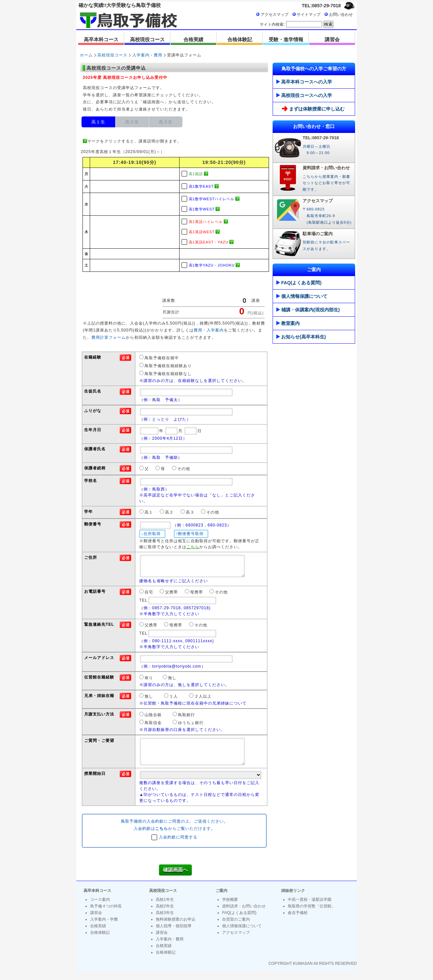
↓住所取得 (151, 534)
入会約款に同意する (178, 845)
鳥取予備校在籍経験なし (168, 374)
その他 (184, 469)
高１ (149, 512)
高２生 (132, 122)
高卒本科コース (101, 39)
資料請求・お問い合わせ (244, 915)
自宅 (149, 596)
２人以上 (203, 700)
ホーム (86, 55)
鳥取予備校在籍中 (162, 358)
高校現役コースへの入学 (304, 95)
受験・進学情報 (286, 39)
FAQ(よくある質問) (299, 283)
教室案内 (288, 323)
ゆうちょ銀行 (191, 726)
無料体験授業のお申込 (176, 928)
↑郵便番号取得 (190, 534)
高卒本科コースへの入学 (304, 82)
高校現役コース (147, 39)
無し (172, 681)
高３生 (166, 122)
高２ (169, 512)
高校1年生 (165, 908)
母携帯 (197, 596)
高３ (190, 512)
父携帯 (171, 596)
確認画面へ (175, 878)
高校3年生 (165, 921)
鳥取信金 (153, 726)
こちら (162, 837)
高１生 (98, 122)
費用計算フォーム (109, 337)
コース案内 (100, 908)
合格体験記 (240, 39)
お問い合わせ (341, 15)
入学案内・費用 (147, 55)
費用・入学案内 (209, 330)
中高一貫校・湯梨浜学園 (310, 908)
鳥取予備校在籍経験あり (168, 366)
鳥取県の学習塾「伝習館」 (312, 915)
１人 (174, 700)
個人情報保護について (302, 296)
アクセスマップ (275, 15)
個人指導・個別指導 (174, 934)
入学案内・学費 (104, 928)
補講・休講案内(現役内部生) (308, 310)
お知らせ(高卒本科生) (301, 337)
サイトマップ (309, 15)
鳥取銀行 (186, 718)
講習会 (332, 39)
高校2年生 (165, 915)
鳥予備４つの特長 (106, 915)
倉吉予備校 (298, 921)
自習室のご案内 (236, 928)
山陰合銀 (153, 718)
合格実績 (193, 39)
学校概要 (230, 908)
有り (149, 681)
